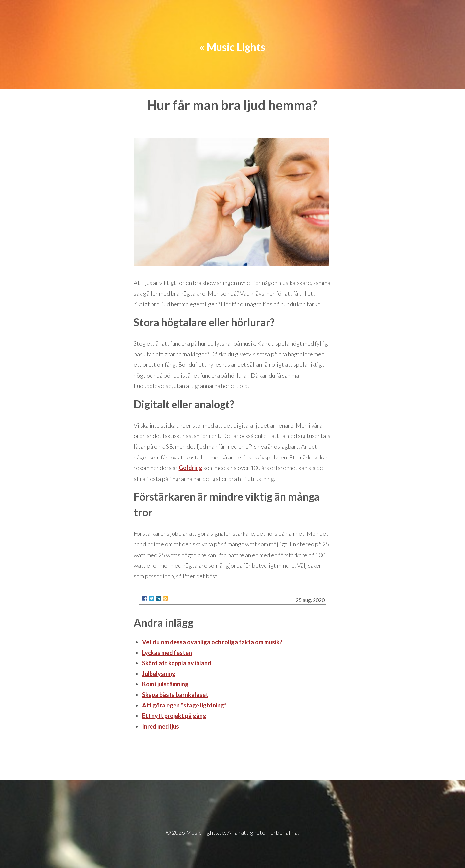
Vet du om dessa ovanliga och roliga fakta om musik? (212, 642)
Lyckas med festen (167, 653)
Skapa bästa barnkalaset (175, 695)
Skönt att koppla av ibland (177, 663)
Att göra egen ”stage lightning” (184, 705)
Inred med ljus (161, 726)
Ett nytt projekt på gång (174, 716)
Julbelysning (159, 674)
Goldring (191, 468)
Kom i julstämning (165, 684)
